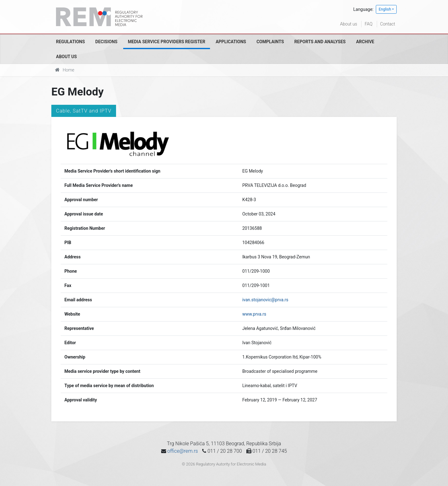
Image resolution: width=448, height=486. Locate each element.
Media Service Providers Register (167, 42)
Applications (231, 42)
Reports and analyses (320, 42)
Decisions (106, 42)
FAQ (369, 24)
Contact (388, 24)
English (385, 9)
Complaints (270, 42)
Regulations (70, 42)
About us (349, 24)
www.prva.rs (254, 314)
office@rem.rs (183, 451)
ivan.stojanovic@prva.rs (265, 300)
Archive (365, 42)
